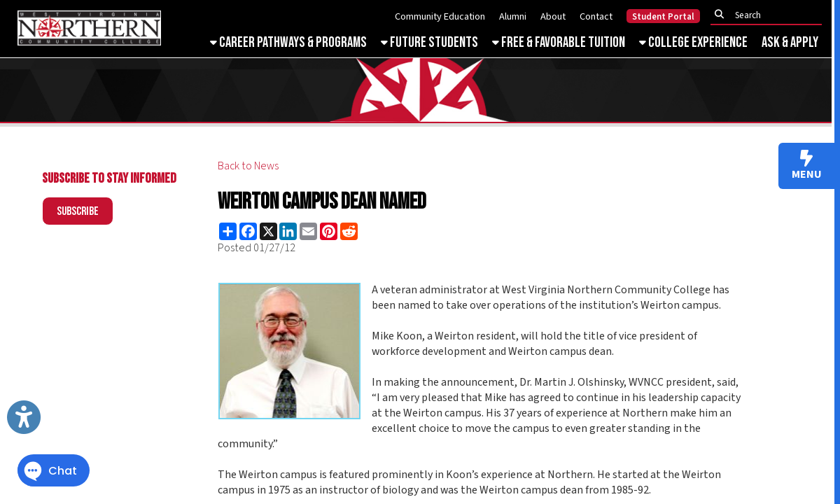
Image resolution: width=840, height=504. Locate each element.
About (553, 16)
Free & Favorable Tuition (559, 42)
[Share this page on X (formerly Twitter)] (268, 231)
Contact (596, 16)
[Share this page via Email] (308, 231)
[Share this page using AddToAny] (228, 231)
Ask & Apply (790, 42)
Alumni (513, 16)
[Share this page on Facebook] (248, 231)
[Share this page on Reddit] (349, 231)
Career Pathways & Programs (288, 42)
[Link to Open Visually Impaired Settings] (24, 417)
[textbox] (770, 15)
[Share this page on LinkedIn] (288, 231)
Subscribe (78, 211)
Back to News (248, 166)
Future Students (429, 42)
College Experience (693, 42)
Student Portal (663, 17)
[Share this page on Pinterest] (329, 231)
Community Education (440, 16)
